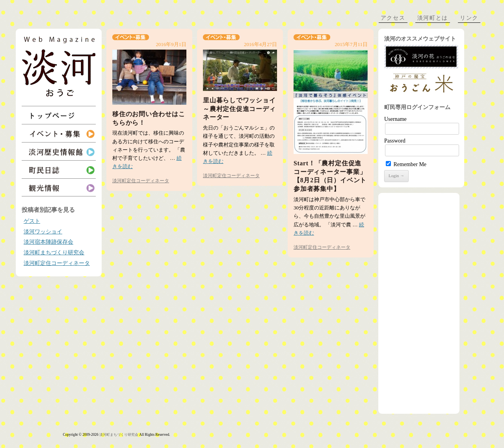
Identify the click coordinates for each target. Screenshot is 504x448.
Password (395, 141)
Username (395, 119)
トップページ (59, 115)
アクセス (393, 18)
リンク (469, 18)
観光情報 (59, 188)
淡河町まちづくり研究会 (54, 253)
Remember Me (406, 164)
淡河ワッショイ (43, 232)
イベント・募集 (59, 133)
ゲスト (32, 221)
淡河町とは (433, 18)
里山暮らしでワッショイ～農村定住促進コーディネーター (239, 109)
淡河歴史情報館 (59, 151)
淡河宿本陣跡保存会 (48, 242)
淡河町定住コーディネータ (57, 263)
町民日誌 (59, 169)
